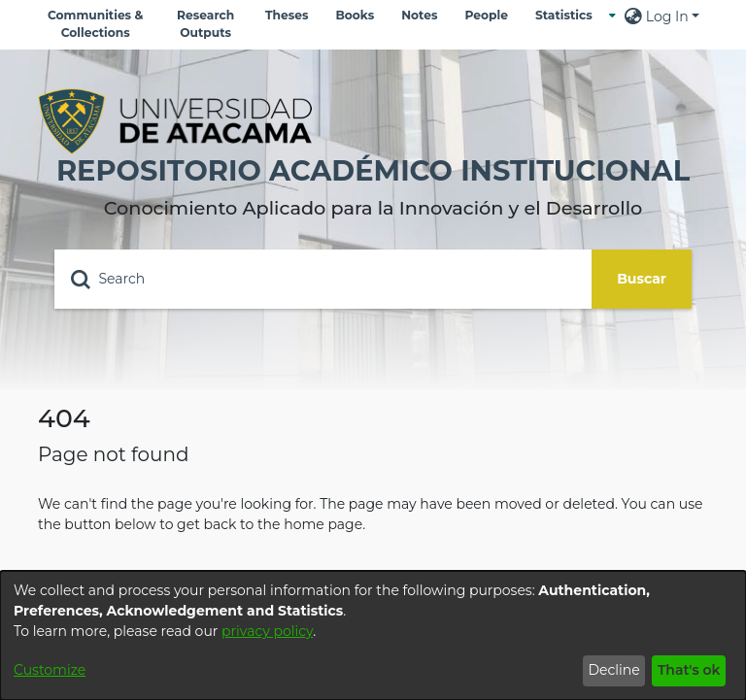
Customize (50, 670)
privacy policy (267, 631)
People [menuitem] (486, 15)
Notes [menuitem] (419, 15)
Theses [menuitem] (287, 15)
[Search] (323, 279)
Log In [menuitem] (667, 17)
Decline (613, 670)
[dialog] (373, 635)
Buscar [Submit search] (642, 279)
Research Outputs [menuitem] (205, 24)
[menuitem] (569, 16)
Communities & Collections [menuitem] (96, 24)
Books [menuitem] (355, 15)
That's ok (689, 670)
